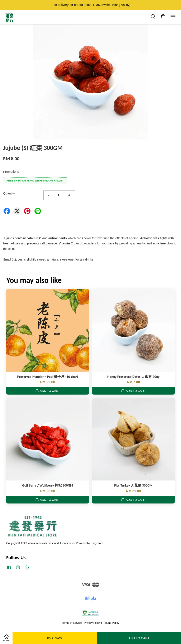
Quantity (9, 193)
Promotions (11, 172)
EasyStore (97, 543)
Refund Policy (111, 623)
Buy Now (55, 638)
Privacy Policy (92, 623)
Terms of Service (72, 623)
